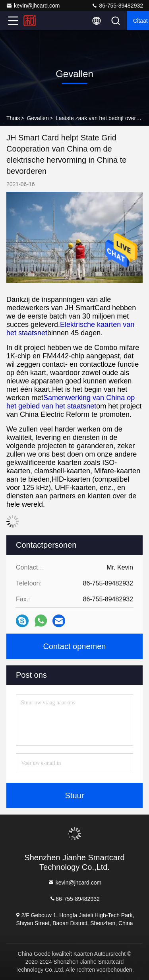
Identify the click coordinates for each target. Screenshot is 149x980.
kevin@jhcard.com (33, 6)
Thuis (13, 118)
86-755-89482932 (117, 6)
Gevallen (38, 118)
